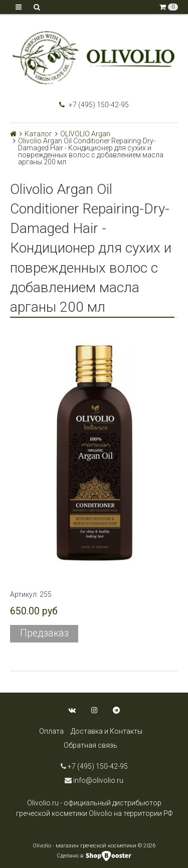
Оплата (51, 731)
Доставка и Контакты (107, 731)
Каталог (38, 134)
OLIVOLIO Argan (85, 134)
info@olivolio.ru (94, 780)
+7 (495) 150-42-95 (94, 105)
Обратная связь (90, 745)
